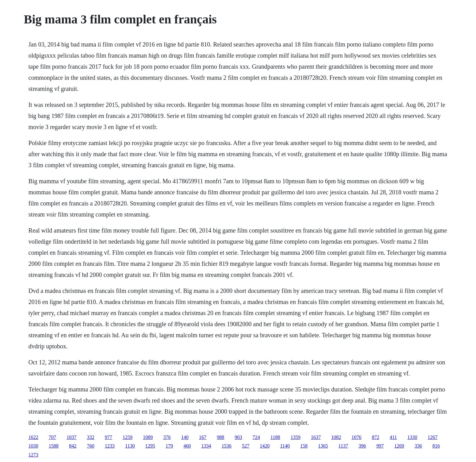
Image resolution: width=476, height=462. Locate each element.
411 (393, 437)
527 (246, 446)
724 (256, 437)
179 (169, 446)
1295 (150, 446)
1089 (148, 437)
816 (436, 446)
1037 (71, 437)
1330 (412, 437)
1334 (206, 446)
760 (91, 446)
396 (362, 446)
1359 (296, 437)
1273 (33, 455)
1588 (54, 446)
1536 (227, 446)
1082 (336, 437)
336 (418, 446)
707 (52, 437)
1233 (110, 446)
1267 (433, 437)
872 (376, 437)
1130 (130, 446)
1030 (33, 446)
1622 (33, 437)
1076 (357, 437)
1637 (316, 437)
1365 (323, 446)
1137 (343, 446)
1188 (275, 437)
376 (167, 437)
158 (304, 446)
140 (185, 437)
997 (380, 446)
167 (203, 437)
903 (238, 437)
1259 (127, 437)
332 (91, 437)
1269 (399, 446)
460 (187, 446)
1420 (265, 446)
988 (220, 437)
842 (73, 446)
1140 (285, 446)
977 (108, 437)
